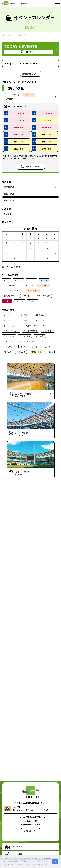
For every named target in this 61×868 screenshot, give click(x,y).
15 (39, 248)
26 (14, 258)
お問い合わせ (30, 831)
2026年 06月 (9, 194)
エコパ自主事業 (43, 296)
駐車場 (34, 347)
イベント (30, 285)
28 (30, 258)
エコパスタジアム (22, 315)
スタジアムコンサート (13, 291)
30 (47, 258)
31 (55, 258)
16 (47, 248)
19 (14, 253)
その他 (50, 352)
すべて (6, 280)
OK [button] (55, 862)
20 (22, 253)
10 (55, 243)
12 (14, 248)
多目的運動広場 (30, 331)
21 (30, 253)
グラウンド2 (9, 336)
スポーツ (18, 280)
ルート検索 (17, 854)
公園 (43, 341)
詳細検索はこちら (30, 74)
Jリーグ (44, 280)
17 (55, 248)
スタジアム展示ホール (27, 341)
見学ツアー (27, 296)
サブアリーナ (41, 320)
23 (47, 253)
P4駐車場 (21, 352)
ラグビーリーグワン (12, 285)
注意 (8, 301)
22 (39, 253)
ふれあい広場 (9, 347)
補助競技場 (39, 315)
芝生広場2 (8, 341)
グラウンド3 (25, 336)
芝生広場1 (40, 336)
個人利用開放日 (10, 296)
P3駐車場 (8, 352)
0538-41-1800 (33, 821)
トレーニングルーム (12, 326)
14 (30, 248)
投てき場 (7, 320)
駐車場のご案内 (32, 166)
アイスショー (33, 291)
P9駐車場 (47, 347)
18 (6, 253)
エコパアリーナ (23, 320)
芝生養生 (32, 301)
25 (6, 258)
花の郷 (23, 347)
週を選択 (7, 214)
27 (22, 258)
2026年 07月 (9, 200)
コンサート (43, 285)
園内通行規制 (36, 352)
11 (6, 248)
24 (55, 253)
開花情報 (19, 301)
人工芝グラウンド (11, 331)
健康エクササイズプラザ (36, 326)
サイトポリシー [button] (42, 864)
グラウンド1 (48, 331)
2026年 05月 (9, 187)
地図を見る (17, 846)
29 (39, 258)
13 (22, 248)
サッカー (31, 280)
